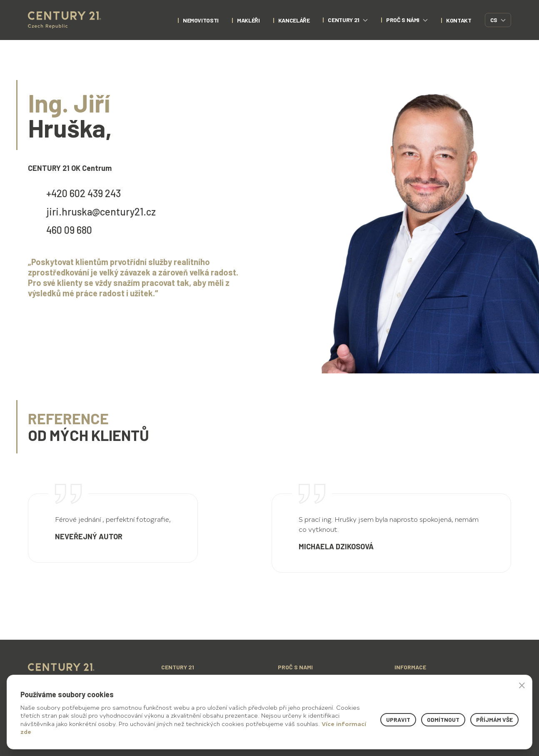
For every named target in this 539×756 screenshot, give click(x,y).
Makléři (248, 20)
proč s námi (407, 20)
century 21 (348, 20)
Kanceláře (294, 20)
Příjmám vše (494, 720)
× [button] (522, 685)
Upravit (398, 720)
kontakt (459, 20)
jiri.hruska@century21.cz (101, 212)
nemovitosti (201, 20)
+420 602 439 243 (84, 193)
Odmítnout (443, 720)
